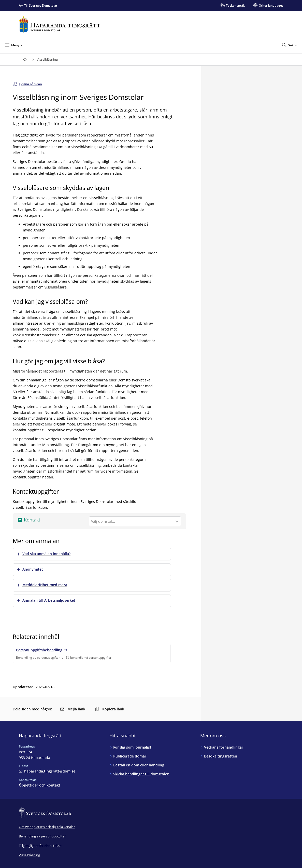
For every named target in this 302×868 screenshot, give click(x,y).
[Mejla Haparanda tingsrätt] (47, 771)
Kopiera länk (110, 709)
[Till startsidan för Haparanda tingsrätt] (60, 24)
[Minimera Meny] (14, 45)
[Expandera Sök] (290, 45)
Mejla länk (73, 709)
